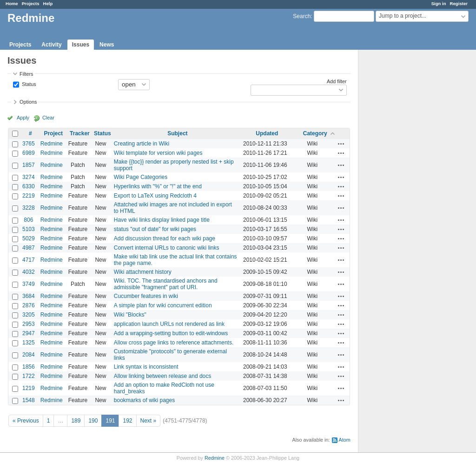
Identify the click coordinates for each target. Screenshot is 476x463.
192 (127, 421)
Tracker (80, 133)
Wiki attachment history (143, 272)
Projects (31, 3)
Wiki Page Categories (141, 177)
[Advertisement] (405, 196)
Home (12, 3)
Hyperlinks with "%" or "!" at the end (158, 186)
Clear (48, 118)
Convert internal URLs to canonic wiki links (167, 248)
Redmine (52, 144)
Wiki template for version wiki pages (158, 153)
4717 (29, 260)
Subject (177, 133)
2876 (29, 305)
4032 (29, 272)
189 (76, 421)
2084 (29, 355)
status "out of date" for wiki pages (155, 229)
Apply (23, 118)
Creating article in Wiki (142, 144)
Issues (81, 45)
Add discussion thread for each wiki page (165, 238)
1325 (29, 343)
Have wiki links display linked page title (162, 220)
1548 (29, 400)
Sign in (439, 3)
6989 (29, 153)
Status (28, 84)
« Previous (26, 421)
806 (28, 220)
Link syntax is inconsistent (146, 367)
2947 (29, 333)
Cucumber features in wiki (146, 296)
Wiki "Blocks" (130, 315)
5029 (29, 238)
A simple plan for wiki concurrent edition (163, 305)
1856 (29, 367)
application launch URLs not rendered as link (169, 324)
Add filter (337, 81)
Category (315, 133)
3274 (29, 177)
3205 (29, 315)
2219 (29, 196)
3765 (29, 144)
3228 (29, 208)
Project (53, 133)
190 (93, 421)
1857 (29, 165)
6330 (29, 186)
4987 (29, 248)
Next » (149, 421)
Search (302, 16)
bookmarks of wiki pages (144, 400)
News (107, 45)
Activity (51, 45)
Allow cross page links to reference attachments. (174, 343)
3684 (29, 296)
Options (28, 102)
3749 (29, 284)
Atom (345, 440)
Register (459, 3)
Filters (26, 74)
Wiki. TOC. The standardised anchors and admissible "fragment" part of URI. (166, 284)
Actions (341, 144)
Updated (267, 133)
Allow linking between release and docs (162, 376)
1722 (29, 376)
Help (48, 3)
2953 (29, 324)
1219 (29, 388)
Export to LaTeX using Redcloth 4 (155, 196)
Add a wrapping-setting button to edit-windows (171, 333)
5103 (29, 229)
